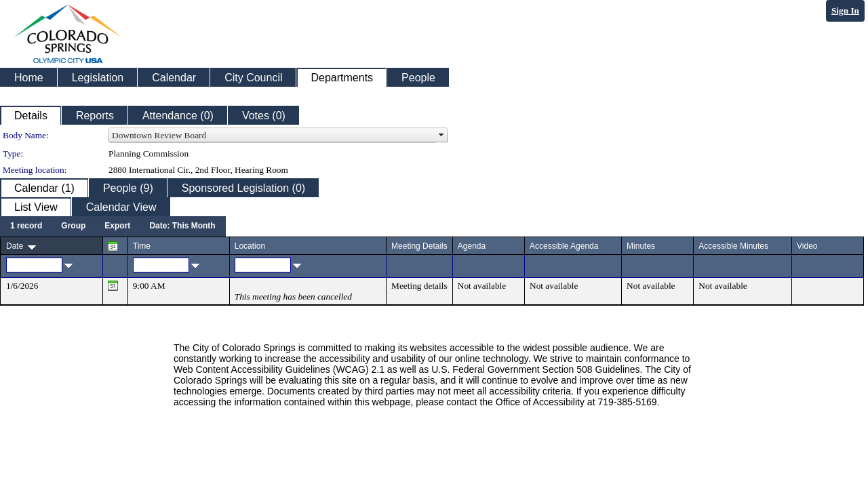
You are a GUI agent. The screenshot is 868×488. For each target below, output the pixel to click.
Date (15, 246)
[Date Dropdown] (182, 226)
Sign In (845, 11)
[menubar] (113, 226)
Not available (482, 286)
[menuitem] (26, 226)
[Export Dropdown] (117, 226)
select (441, 136)
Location (250, 246)
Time (142, 246)
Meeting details (419, 286)
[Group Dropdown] (73, 226)
